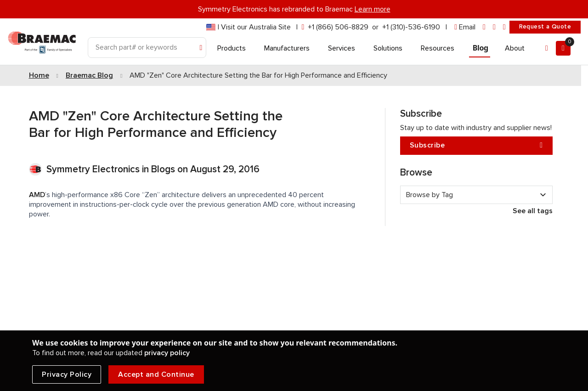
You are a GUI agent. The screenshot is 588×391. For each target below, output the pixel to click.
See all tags (533, 211)
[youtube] (504, 27)
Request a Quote (545, 27)
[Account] (547, 48)
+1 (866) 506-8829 (338, 27)
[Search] (147, 48)
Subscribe (476, 145)
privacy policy (167, 353)
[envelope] (465, 27)
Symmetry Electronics (94, 169)
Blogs (163, 169)
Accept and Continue (156, 374)
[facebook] (494, 27)
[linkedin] (484, 27)
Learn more (373, 9)
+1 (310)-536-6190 (411, 27)
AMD (37, 195)
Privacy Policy (67, 374)
